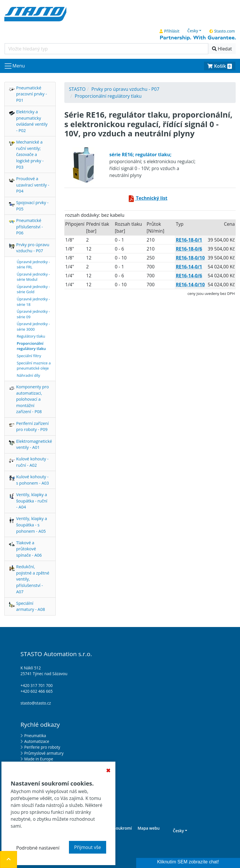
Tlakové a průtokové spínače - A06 (29, 549)
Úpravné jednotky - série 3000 (33, 326)
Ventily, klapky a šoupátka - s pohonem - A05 (32, 525)
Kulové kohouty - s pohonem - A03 (32, 480)
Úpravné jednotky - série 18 (33, 302)
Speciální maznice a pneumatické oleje (34, 366)
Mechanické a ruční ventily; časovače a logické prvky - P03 (30, 154)
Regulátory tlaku (31, 336)
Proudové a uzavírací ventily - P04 (33, 185)
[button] (194, 31)
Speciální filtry (29, 356)
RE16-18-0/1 (189, 240)
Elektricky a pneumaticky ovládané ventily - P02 (32, 121)
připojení (75, 224)
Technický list (148, 198)
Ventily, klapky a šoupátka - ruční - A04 (32, 501)
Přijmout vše (88, 847)
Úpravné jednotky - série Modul (33, 277)
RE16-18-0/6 (189, 249)
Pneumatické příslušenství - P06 (30, 227)
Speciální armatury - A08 (31, 606)
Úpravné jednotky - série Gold (33, 289)
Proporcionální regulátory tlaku (31, 346)
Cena (229, 224)
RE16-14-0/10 (190, 285)
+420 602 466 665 (37, 691)
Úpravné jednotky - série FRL (33, 264)
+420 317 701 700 (37, 685)
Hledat (222, 49)
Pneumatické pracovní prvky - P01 (32, 94)
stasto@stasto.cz (36, 703)
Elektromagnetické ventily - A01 (34, 444)
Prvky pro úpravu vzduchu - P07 (33, 248)
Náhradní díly (28, 375)
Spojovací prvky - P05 (32, 206)
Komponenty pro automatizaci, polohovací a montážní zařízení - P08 (32, 399)
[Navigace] (14, 66)
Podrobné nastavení (38, 848)
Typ (180, 224)
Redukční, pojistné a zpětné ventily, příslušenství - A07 (33, 579)
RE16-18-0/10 (190, 258)
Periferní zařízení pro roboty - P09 (32, 427)
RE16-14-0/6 (189, 276)
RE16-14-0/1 (189, 267)
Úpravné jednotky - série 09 (33, 314)
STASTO (77, 89)
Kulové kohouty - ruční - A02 (32, 462)
